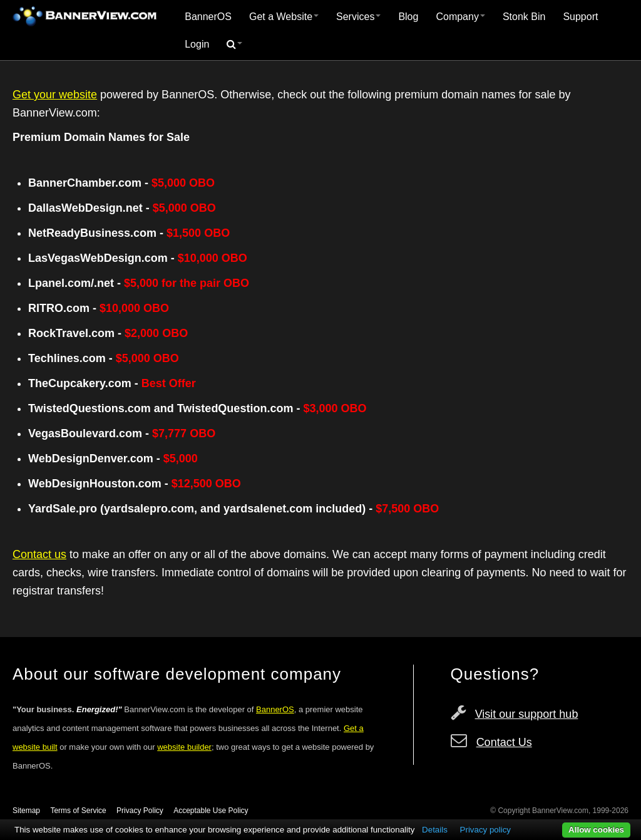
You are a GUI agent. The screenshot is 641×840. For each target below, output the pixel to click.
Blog (408, 17)
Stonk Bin (524, 17)
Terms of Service (78, 811)
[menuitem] (208, 17)
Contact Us (504, 742)
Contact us (39, 554)
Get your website (55, 95)
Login (197, 44)
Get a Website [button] (284, 17)
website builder (184, 747)
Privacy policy (485, 830)
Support (580, 17)
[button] (234, 44)
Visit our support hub (527, 714)
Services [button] (358, 17)
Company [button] (460, 17)
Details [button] (435, 830)
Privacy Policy (140, 811)
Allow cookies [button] (596, 830)
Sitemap (26, 811)
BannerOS (208, 17)
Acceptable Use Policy (211, 811)
